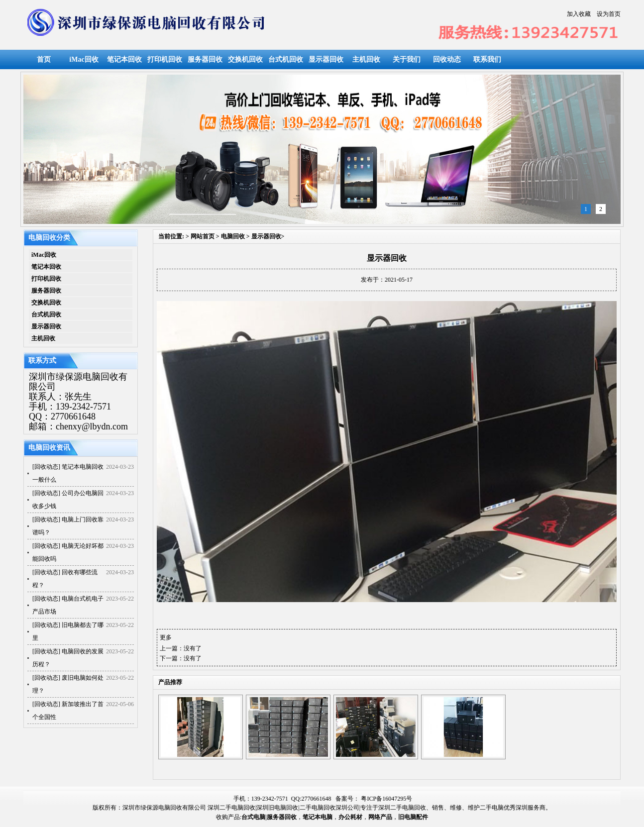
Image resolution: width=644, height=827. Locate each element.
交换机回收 (245, 59)
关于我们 (407, 59)
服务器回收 (205, 59)
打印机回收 (165, 59)
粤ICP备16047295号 (386, 799)
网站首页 (203, 236)
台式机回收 (286, 59)
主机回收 (366, 59)
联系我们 (487, 59)
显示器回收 (326, 59)
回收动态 (447, 59)
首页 (44, 59)
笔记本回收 (124, 59)
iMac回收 (84, 59)
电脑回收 (233, 236)
